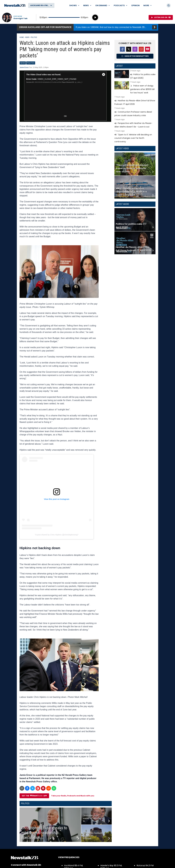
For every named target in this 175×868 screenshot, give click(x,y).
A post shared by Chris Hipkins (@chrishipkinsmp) (57, 535)
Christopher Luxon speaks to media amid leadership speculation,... (44, 833)
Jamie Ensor (24, 67)
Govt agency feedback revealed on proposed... (93, 836)
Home (22, 37)
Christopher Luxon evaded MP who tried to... (92, 818)
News (27, 37)
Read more (135, 75)
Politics (34, 37)
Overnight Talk (20, 19)
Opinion (135, 5)
